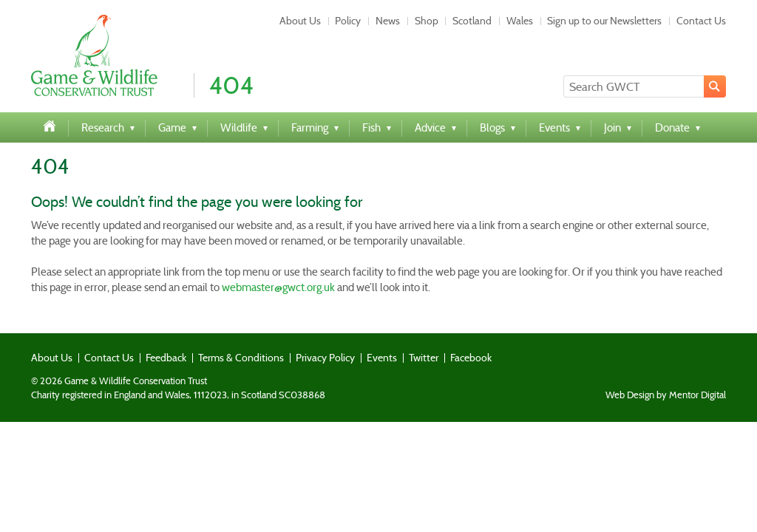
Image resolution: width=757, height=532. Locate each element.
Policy (348, 21)
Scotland (472, 21)
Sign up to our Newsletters (604, 21)
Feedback (166, 358)
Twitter (424, 358)
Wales (520, 21)
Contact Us (701, 21)
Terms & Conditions (241, 358)
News (388, 21)
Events (382, 358)
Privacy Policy (325, 358)
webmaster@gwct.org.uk (278, 287)
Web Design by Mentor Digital (666, 395)
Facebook (471, 358)
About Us (300, 21)
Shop (427, 21)
